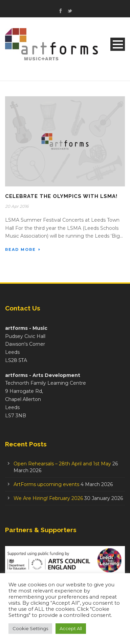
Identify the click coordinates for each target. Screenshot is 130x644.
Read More (23, 249)
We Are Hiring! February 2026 (48, 498)
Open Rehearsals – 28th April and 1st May (62, 464)
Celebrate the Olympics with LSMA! (61, 196)
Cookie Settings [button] (30, 628)
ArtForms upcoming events (46, 484)
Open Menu (118, 44)
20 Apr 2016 (17, 206)
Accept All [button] (71, 628)
